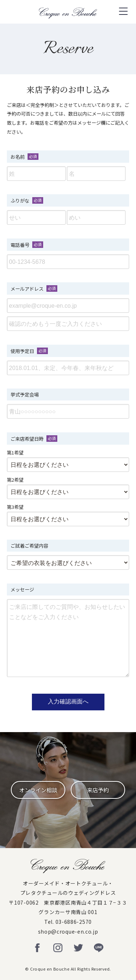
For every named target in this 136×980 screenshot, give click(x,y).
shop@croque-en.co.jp (68, 931)
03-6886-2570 (74, 922)
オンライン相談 (38, 790)
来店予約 (98, 790)
